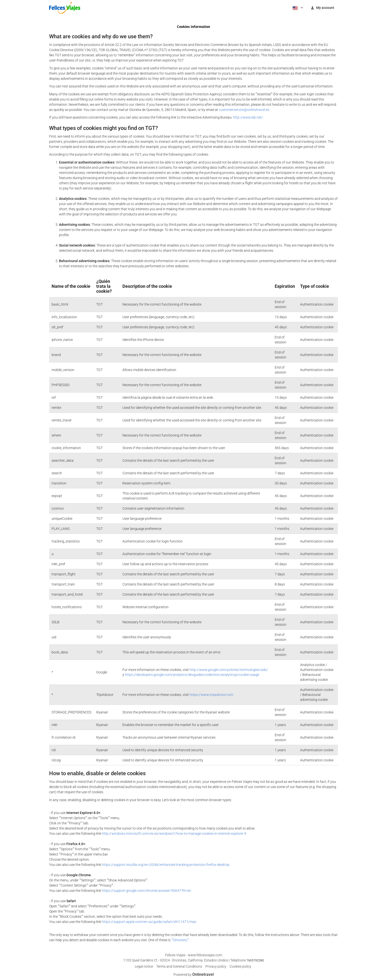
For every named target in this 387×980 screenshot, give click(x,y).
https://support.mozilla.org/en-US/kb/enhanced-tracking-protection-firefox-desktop (166, 865)
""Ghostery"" (180, 940)
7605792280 (255, 960)
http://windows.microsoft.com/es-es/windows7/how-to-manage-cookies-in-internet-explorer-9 (174, 834)
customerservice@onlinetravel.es (244, 110)
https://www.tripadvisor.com (211, 695)
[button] (297, 7)
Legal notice (144, 966)
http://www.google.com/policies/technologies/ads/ (229, 670)
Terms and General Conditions (179, 966)
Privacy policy (216, 966)
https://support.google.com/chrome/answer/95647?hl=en (146, 891)
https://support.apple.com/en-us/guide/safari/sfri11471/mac (149, 922)
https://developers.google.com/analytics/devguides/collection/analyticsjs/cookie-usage (192, 675)
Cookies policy (240, 966)
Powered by (194, 975)
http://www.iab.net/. (248, 117)
